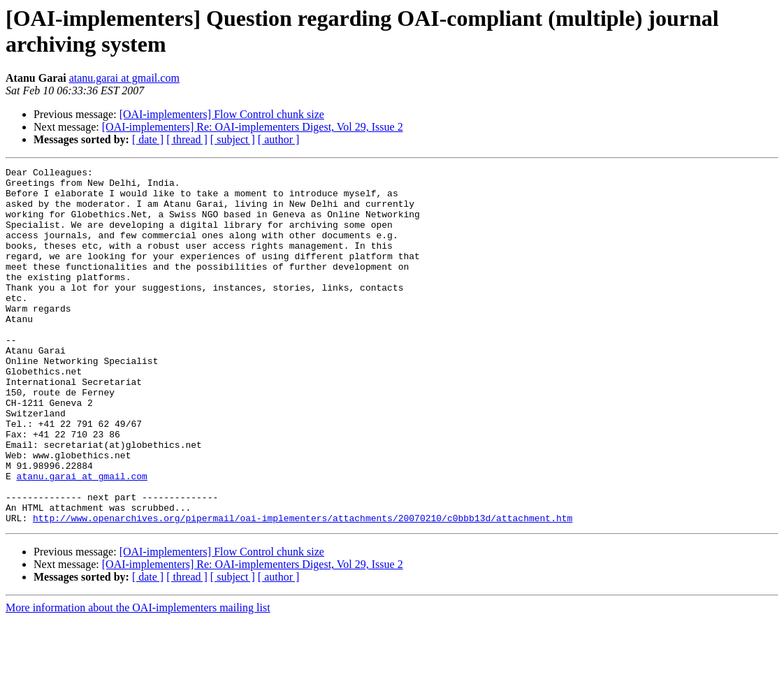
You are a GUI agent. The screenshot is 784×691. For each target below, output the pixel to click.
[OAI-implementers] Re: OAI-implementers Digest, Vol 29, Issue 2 (253, 127)
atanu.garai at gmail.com (124, 78)
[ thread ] (187, 139)
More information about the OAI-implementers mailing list (138, 679)
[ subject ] (233, 139)
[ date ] (148, 139)
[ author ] (279, 139)
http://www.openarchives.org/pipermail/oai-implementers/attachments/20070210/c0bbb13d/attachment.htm (303, 589)
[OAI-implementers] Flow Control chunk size (222, 114)
